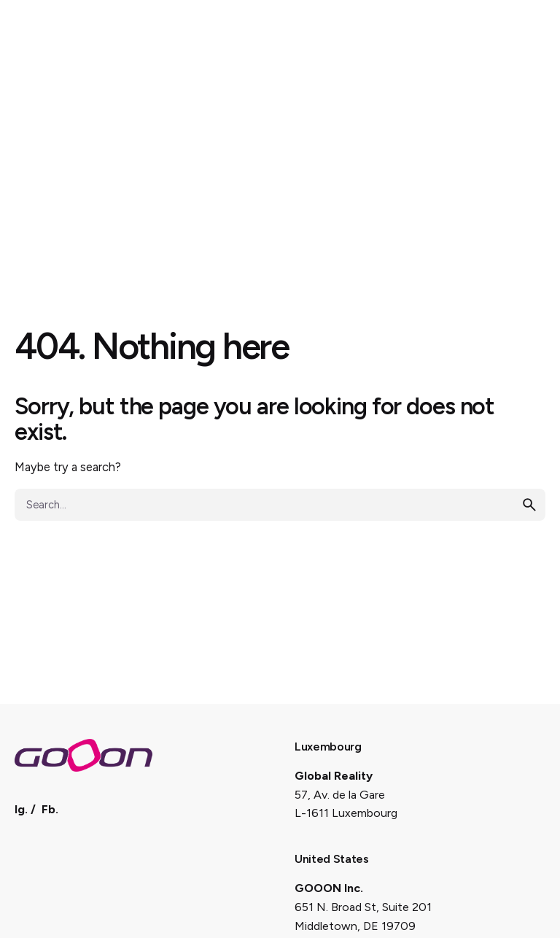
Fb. (50, 809)
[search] (529, 505)
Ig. (21, 809)
